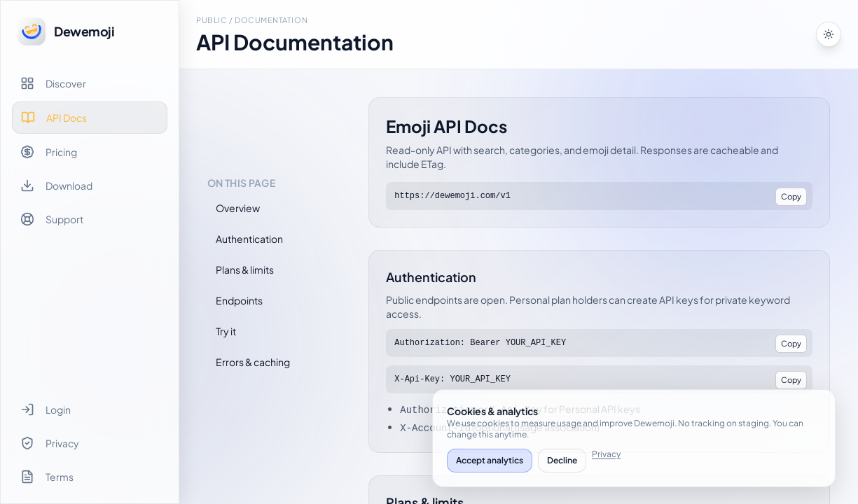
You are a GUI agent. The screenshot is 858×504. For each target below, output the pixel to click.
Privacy (606, 454)
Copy (791, 196)
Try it (226, 331)
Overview (238, 208)
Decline (562, 460)
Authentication (249, 239)
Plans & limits (245, 269)
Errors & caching (253, 362)
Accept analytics (490, 460)
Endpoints (239, 300)
